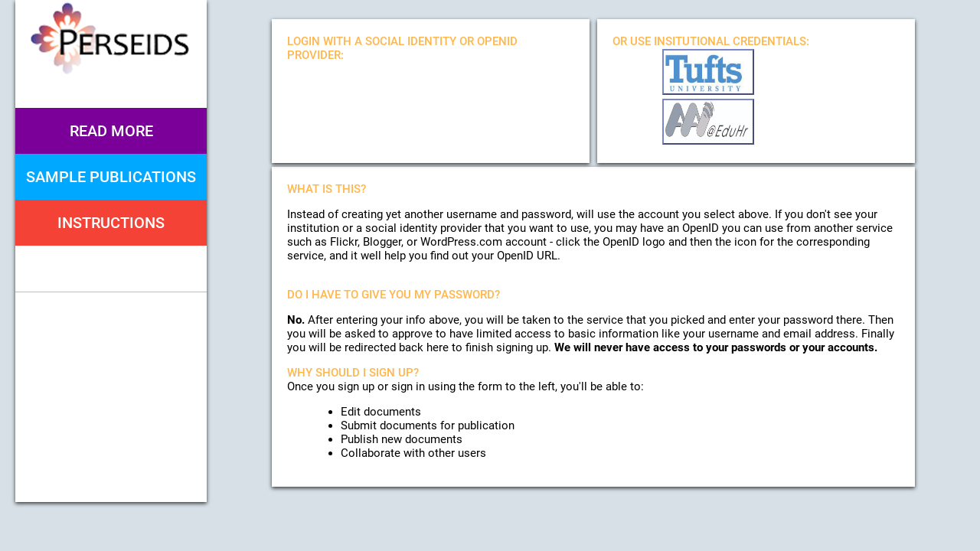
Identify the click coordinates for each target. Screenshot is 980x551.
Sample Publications (111, 177)
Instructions (111, 223)
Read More (111, 131)
